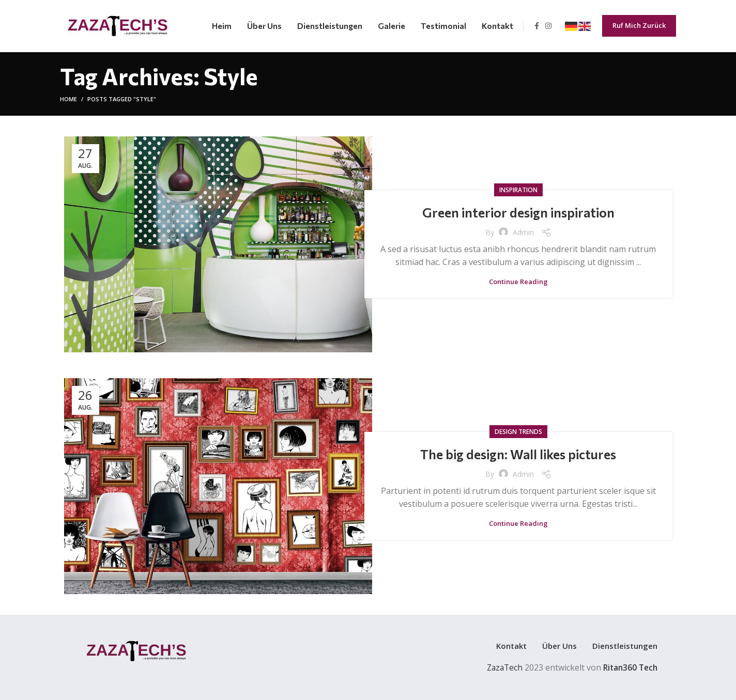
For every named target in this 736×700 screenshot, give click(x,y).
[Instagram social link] (548, 26)
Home (68, 99)
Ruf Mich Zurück (639, 25)
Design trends (518, 432)
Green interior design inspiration (518, 212)
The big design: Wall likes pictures (518, 454)
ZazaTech (501, 667)
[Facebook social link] (537, 26)
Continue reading (518, 282)
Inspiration (518, 190)
